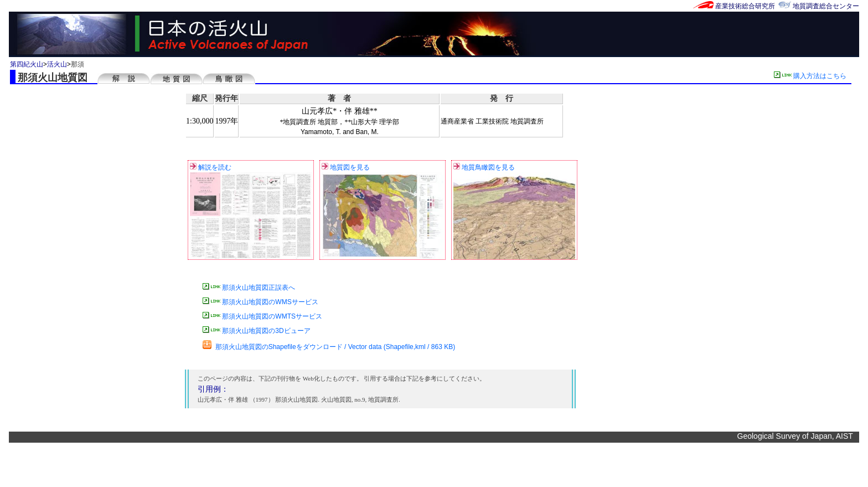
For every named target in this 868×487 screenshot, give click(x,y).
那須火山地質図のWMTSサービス (262, 316)
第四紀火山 (27, 64)
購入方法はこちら (813, 76)
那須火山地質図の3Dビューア (257, 331)
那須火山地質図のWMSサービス (260, 302)
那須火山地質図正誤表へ (249, 288)
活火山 (57, 64)
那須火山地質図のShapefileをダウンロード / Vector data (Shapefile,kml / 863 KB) (329, 347)
